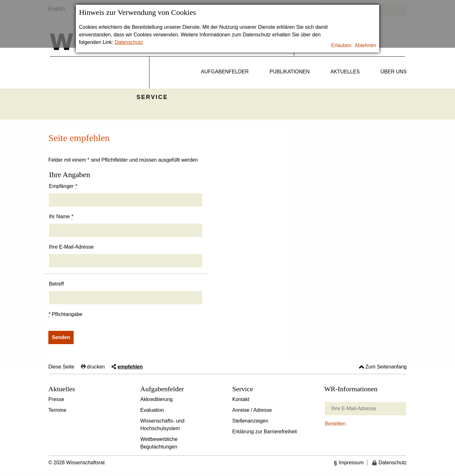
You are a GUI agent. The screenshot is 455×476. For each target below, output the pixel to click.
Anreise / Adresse (252, 410)
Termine (57, 410)
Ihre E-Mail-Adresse (71, 247)
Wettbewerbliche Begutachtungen (159, 443)
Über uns (394, 72)
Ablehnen (365, 45)
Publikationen (290, 72)
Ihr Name (61, 217)
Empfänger (63, 186)
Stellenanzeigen (250, 421)
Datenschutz (129, 42)
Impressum (351, 463)
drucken (96, 367)
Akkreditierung (156, 399)
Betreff (56, 284)
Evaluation (152, 410)
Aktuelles (345, 72)
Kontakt (241, 399)
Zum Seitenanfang (386, 367)
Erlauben (341, 45)
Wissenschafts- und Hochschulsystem (162, 425)
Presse (56, 399)
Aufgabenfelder (225, 72)
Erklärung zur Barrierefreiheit (265, 432)
